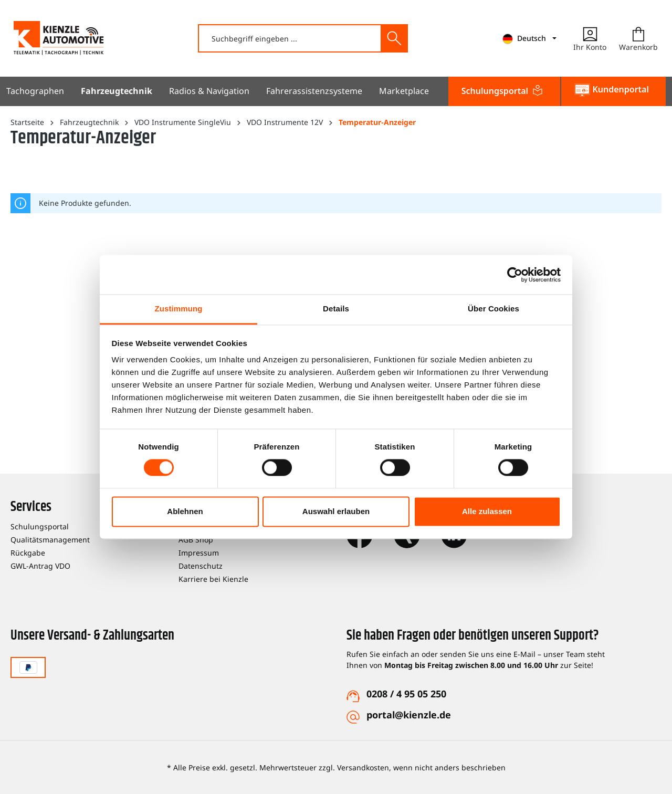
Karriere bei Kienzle (213, 579)
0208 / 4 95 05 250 (406, 694)
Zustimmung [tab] (179, 309)
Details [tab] (336, 309)
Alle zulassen (487, 511)
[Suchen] (394, 38)
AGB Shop (196, 540)
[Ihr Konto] (590, 38)
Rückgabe (28, 553)
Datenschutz (201, 566)
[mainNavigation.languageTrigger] (529, 39)
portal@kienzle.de (409, 715)
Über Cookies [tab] (493, 309)
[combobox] (290, 38)
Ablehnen (185, 511)
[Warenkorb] (638, 38)
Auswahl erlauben (336, 511)
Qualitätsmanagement (50, 540)
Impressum (199, 553)
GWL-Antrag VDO (40, 566)
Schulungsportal (40, 526)
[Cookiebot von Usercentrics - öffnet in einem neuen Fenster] (515, 275)
